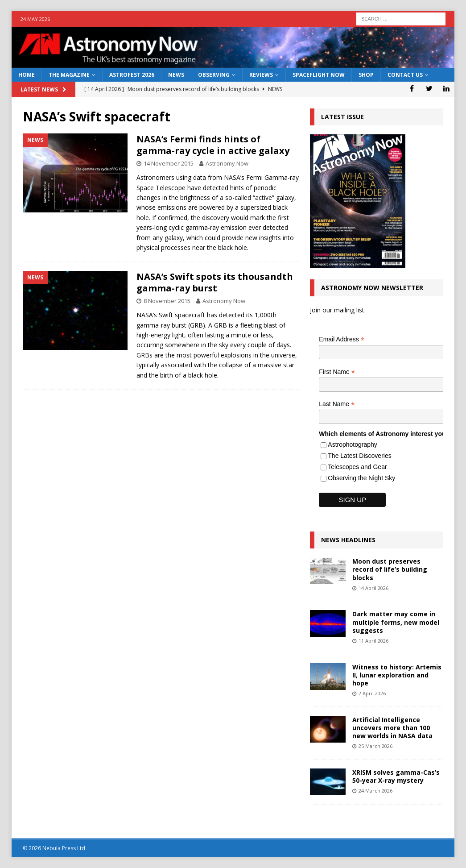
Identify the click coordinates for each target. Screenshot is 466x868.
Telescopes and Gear (357, 467)
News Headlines (348, 540)
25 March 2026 (375, 746)
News (176, 75)
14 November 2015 (169, 163)
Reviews (261, 75)
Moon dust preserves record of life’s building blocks (390, 569)
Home (27, 75)
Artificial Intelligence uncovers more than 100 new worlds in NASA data (392, 728)
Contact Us (405, 75)
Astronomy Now (227, 163)
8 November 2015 (167, 301)
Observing (214, 75)
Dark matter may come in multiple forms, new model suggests (396, 622)
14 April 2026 (373, 588)
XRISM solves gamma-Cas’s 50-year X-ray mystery (396, 776)
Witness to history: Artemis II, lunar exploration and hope (397, 675)
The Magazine (69, 75)
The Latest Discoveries (359, 456)
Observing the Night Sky (361, 478)
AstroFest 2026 (132, 75)
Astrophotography (353, 444)
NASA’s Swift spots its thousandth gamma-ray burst (215, 282)
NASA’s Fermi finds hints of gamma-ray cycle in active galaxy (213, 145)
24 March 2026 (375, 791)
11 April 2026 (373, 641)
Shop (366, 75)
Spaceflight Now (319, 75)
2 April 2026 (372, 693)
